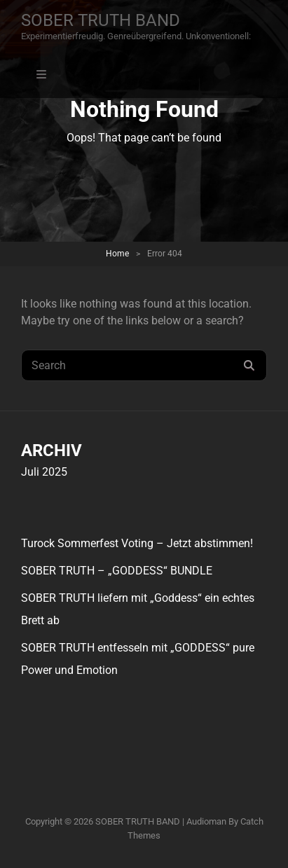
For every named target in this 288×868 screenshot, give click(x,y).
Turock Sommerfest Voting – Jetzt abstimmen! (137, 543)
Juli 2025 (44, 472)
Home (117, 254)
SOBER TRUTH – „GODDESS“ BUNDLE (117, 571)
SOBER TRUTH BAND (101, 20)
